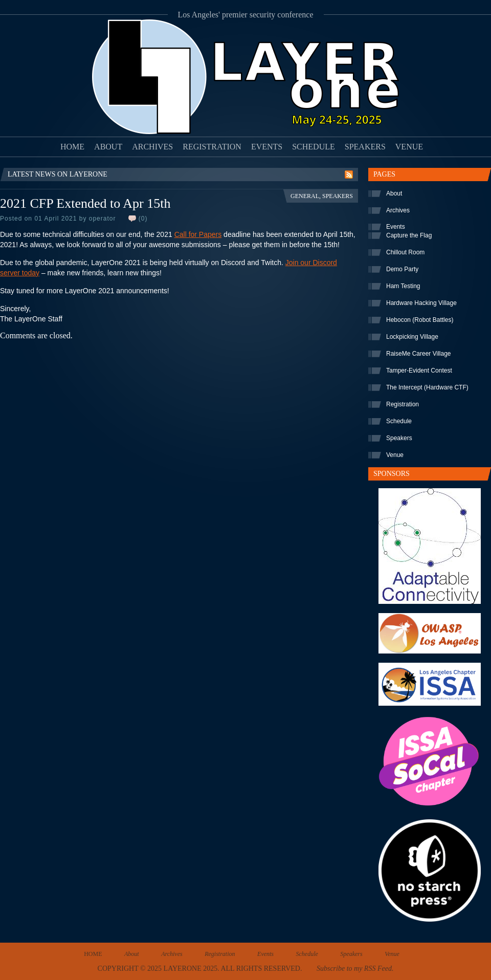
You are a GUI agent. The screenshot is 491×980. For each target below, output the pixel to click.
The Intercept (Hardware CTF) (427, 387)
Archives (152, 147)
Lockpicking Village (412, 337)
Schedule (314, 147)
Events (267, 147)
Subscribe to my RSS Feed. (355, 968)
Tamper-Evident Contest (419, 371)
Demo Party (402, 269)
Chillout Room (405, 252)
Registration (212, 147)
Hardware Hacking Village (421, 303)
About (108, 147)
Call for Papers (198, 234)
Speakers (365, 147)
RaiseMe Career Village (419, 354)
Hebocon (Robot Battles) (420, 320)
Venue (409, 147)
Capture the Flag (409, 235)
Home (72, 147)
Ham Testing (403, 286)
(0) (143, 219)
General (305, 196)
